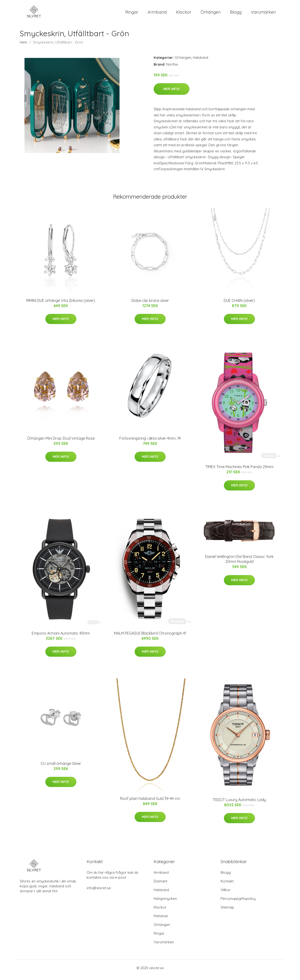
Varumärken (263, 14)
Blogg (236, 14)
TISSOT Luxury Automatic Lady (239, 804)
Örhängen (211, 14)
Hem (23, 46)
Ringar (132, 14)
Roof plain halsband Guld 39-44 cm (150, 802)
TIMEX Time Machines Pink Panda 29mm (239, 471)
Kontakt (227, 885)
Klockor (184, 14)
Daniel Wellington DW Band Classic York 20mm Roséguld (239, 563)
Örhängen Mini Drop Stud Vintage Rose (61, 442)
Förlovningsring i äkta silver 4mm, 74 (150, 442)
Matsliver (161, 920)
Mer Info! (171, 93)
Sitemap (227, 911)
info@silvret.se (99, 892)
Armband (157, 14)
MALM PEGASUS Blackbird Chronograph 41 (150, 637)
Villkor (226, 894)
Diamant (160, 885)
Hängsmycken (165, 903)
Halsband (201, 61)
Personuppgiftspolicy (238, 903)
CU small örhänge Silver (61, 767)
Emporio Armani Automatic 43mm (61, 637)
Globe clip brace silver (150, 304)
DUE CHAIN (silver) (239, 304)
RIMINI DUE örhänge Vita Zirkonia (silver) (61, 304)
